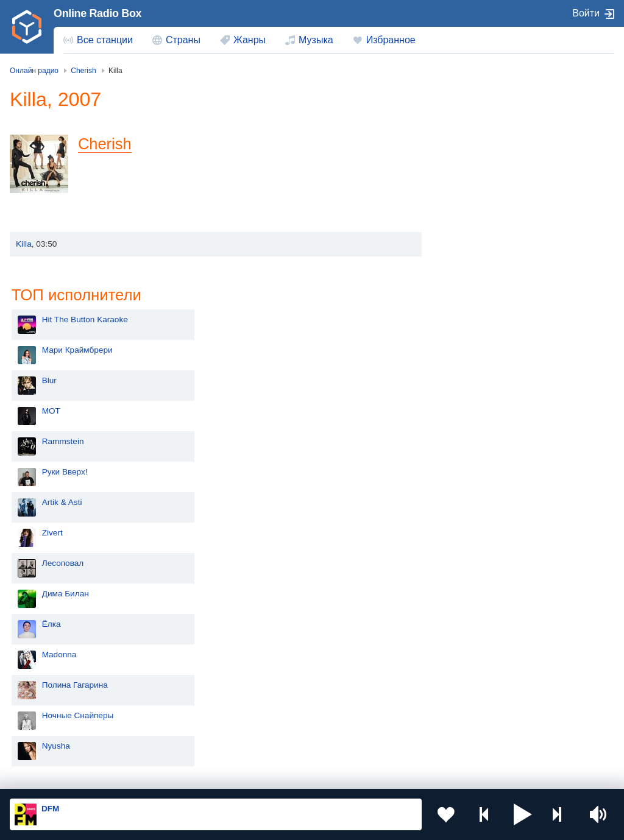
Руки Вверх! (485, 274)
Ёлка (471, 426)
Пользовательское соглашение (161, 775)
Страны (183, 40)
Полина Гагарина (495, 487)
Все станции (105, 40)
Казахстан (51, 659)
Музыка (316, 40)
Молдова (353, 639)
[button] (523, 814)
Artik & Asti (482, 304)
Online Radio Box (97, 13)
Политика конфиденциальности (279, 775)
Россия (45, 639)
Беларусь (49, 721)
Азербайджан (361, 721)
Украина (199, 639)
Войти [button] (586, 13)
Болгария (201, 679)
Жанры (250, 40)
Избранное (391, 40)
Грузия (196, 721)
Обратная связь (372, 775)
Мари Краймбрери (497, 152)
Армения (48, 679)
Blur (469, 182)
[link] (27, 27)
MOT (471, 213)
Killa (24, 244)
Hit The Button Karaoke (505, 122)
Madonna (479, 457)
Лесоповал (483, 365)
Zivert (472, 335)
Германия (50, 741)
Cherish (105, 144)
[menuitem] (98, 40)
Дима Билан (485, 396)
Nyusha (476, 548)
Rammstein (483, 243)
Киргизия (201, 659)
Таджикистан (360, 659)
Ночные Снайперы (498, 517)
